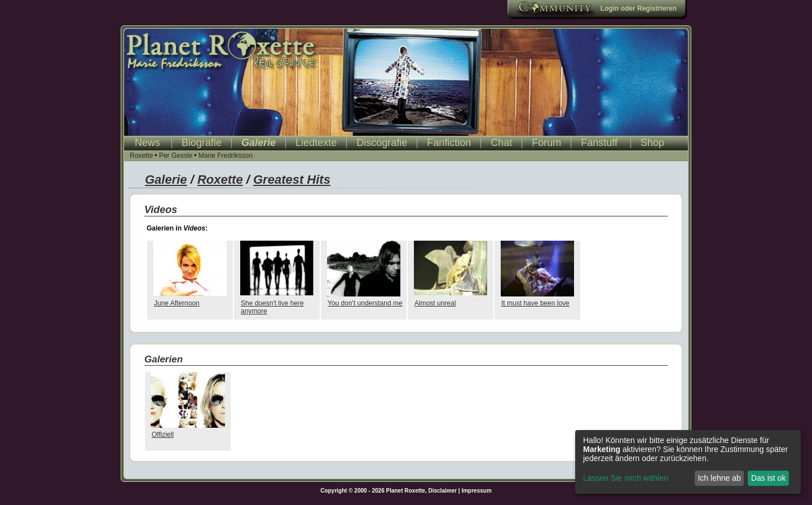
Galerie (259, 143)
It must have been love (535, 303)
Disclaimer (443, 491)
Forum (546, 143)
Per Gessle (176, 156)
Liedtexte (316, 143)
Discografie (382, 143)
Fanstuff (599, 143)
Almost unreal (435, 303)
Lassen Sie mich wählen (626, 478)
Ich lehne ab (719, 478)
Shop (652, 143)
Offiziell (163, 435)
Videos (161, 210)
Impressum (476, 491)
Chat (501, 143)
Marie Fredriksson (226, 156)
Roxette (141, 156)
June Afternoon (177, 303)
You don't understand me (365, 303)
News (147, 143)
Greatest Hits (292, 180)
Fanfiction (449, 143)
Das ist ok (768, 478)
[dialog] (688, 462)
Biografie (202, 143)
